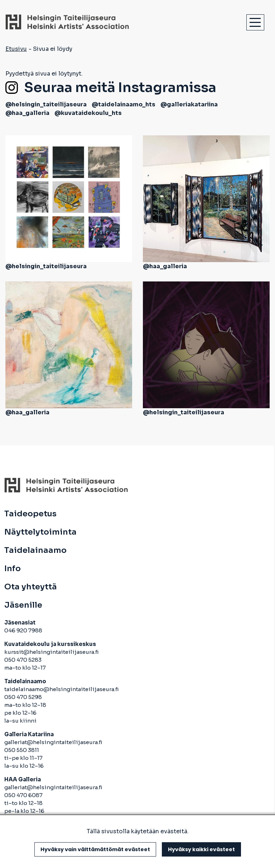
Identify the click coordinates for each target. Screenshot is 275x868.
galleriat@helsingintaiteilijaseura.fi (54, 742)
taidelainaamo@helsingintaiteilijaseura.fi (62, 689)
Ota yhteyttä (31, 587)
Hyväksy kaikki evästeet (201, 849)
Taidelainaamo (35, 550)
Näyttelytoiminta (40, 532)
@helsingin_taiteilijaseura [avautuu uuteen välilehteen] (46, 104)
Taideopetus (30, 514)
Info (13, 569)
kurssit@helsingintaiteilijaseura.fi (52, 652)
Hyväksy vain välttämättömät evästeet (95, 849)
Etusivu (16, 49)
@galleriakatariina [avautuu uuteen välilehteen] (189, 104)
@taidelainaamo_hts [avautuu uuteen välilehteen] (124, 104)
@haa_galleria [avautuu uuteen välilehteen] (27, 113)
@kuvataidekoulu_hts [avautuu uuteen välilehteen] (88, 113)
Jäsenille (23, 605)
